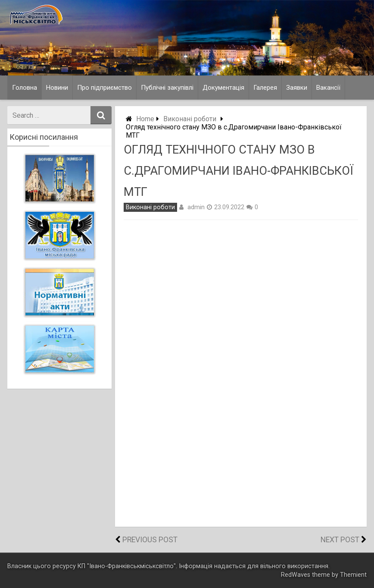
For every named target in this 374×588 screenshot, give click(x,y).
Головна (25, 88)
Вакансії (328, 88)
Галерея (265, 88)
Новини (57, 88)
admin (196, 207)
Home (145, 119)
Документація (223, 88)
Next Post (340, 540)
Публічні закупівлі (167, 88)
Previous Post (150, 540)
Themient (353, 575)
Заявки (297, 88)
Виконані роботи (190, 119)
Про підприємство (104, 88)
